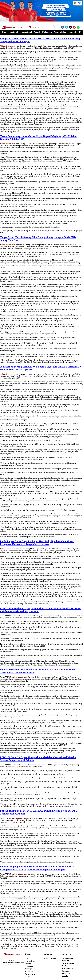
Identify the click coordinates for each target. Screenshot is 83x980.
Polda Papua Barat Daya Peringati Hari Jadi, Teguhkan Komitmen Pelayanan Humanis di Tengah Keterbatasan (37, 543)
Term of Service (68, 964)
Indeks (28, 977)
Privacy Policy (68, 969)
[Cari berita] (41, 27)
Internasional (26, 32)
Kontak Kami (67, 966)
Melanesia (47, 32)
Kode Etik (66, 961)
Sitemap (66, 972)
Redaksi (65, 977)
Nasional (14, 32)
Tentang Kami (68, 958)
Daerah (37, 32)
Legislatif (73, 32)
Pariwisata (29, 972)
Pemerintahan (60, 32)
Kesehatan (29, 966)
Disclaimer (66, 974)
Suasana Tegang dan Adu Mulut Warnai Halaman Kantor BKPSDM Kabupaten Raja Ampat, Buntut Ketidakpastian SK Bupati (38, 868)
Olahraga (29, 969)
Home (5, 32)
